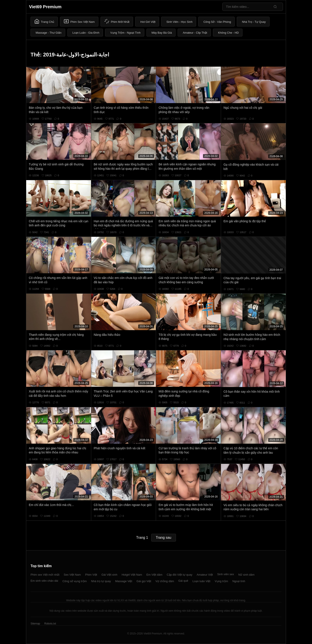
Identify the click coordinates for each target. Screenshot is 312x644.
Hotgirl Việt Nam (132, 575)
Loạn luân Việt (201, 581)
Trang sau (163, 538)
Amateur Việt (205, 575)
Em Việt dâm (154, 575)
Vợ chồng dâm (165, 581)
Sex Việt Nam (72, 575)
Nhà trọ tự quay (101, 581)
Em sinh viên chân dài (44, 581)
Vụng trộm (221, 581)
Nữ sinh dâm (246, 575)
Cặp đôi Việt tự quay (180, 575)
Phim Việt (91, 575)
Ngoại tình (239, 581)
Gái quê (183, 581)
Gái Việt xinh (109, 575)
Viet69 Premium (45, 7)
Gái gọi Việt (144, 581)
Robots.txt (50, 624)
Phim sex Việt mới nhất (45, 575)
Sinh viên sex (225, 574)
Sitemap (35, 624)
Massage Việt (124, 581)
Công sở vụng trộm (75, 581)
